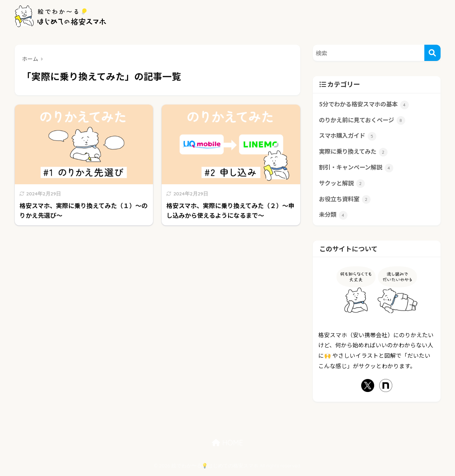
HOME (227, 445)
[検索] (432, 53)
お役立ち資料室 (346, 201)
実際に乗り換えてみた (355, 153)
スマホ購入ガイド (349, 137)
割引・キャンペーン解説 (358, 169)
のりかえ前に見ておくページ (364, 121)
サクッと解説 (343, 185)
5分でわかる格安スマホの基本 (366, 105)
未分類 (334, 217)
